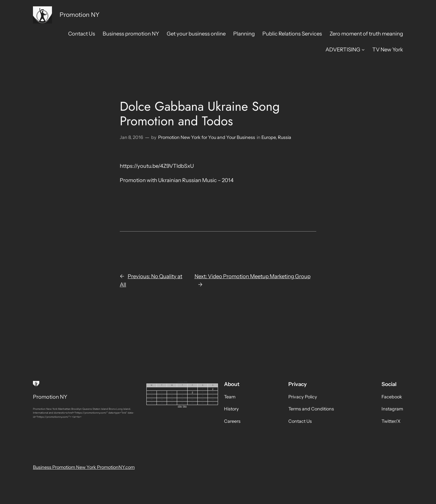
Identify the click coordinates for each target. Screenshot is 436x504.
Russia (285, 137)
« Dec (180, 406)
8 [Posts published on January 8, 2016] (192, 392)
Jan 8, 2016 (131, 137)
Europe (269, 137)
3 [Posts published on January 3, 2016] (213, 389)
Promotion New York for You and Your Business (207, 137)
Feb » (185, 406)
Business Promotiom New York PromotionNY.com (84, 467)
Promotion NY (80, 15)
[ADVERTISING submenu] (363, 49)
